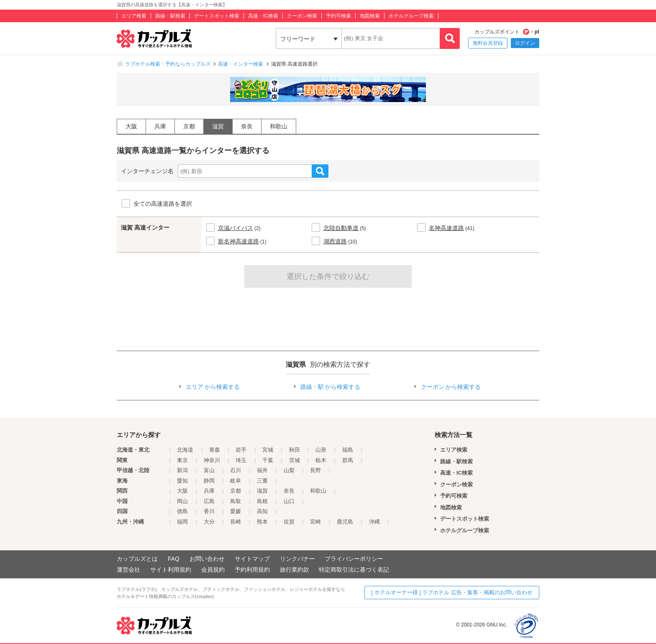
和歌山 (279, 126)
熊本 (262, 522)
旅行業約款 (295, 570)
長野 (315, 470)
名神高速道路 (446, 228)
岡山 (182, 501)
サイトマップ (252, 559)
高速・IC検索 (263, 16)
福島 (348, 450)
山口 (289, 501)
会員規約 (213, 570)
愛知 (182, 481)
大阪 (131, 126)
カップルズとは (137, 559)
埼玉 (241, 460)
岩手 (241, 450)
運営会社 (128, 570)
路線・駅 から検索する (331, 387)
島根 (262, 501)
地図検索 (370, 16)
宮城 (268, 450)
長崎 (236, 522)
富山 (209, 470)
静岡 (209, 481)
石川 (236, 470)
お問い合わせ (207, 559)
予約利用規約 (252, 570)
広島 (209, 501)
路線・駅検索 (170, 16)
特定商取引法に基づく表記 (354, 570)
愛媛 (236, 511)
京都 (189, 126)
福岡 (182, 522)
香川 (209, 511)
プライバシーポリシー (354, 559)
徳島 (182, 511)
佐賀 (289, 522)
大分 (209, 522)
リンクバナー (297, 559)
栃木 (321, 460)
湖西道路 (335, 241)
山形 (321, 450)
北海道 (185, 450)
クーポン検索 (302, 16)
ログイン (525, 43)
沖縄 (374, 522)
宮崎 (315, 522)
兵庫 (160, 126)
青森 (215, 450)
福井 (262, 470)
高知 (262, 511)
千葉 (268, 460)
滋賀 (218, 126)
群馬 (348, 460)
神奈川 (212, 460)
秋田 (295, 450)
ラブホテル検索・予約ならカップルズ (168, 64)
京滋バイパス (236, 228)
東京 (182, 460)
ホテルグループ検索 (411, 16)
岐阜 (236, 481)
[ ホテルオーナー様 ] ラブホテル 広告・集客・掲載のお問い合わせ (452, 592)
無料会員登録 (488, 43)
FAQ (174, 559)
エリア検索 (134, 16)
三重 (262, 481)
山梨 (289, 470)
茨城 (295, 460)
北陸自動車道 (341, 228)
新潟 (182, 470)
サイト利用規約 (171, 570)
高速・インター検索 (241, 64)
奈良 (247, 126)
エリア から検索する (213, 387)
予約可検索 (338, 16)
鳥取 (236, 501)
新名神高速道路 (238, 241)
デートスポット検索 (217, 16)
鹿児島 (345, 522)
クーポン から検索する (451, 387)
